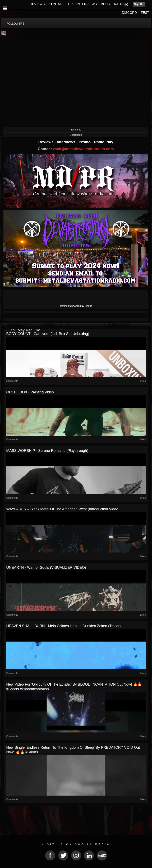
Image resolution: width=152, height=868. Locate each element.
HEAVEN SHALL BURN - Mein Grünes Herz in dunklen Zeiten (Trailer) (64, 626)
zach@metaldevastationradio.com (83, 149)
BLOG (105, 4)
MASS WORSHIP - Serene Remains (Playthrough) (47, 451)
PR (70, 4)
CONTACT (56, 4)
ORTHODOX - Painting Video (30, 392)
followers (15, 24)
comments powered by (76, 306)
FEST (145, 13)
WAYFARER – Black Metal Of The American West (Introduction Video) (63, 509)
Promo (85, 142)
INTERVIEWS (87, 4)
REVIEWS (37, 4)
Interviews (67, 142)
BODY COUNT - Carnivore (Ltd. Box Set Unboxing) (48, 334)
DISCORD (129, 13)
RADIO (119, 4)
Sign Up (139, 4)
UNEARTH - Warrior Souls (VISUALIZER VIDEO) (46, 568)
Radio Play (104, 142)
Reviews (46, 142)
